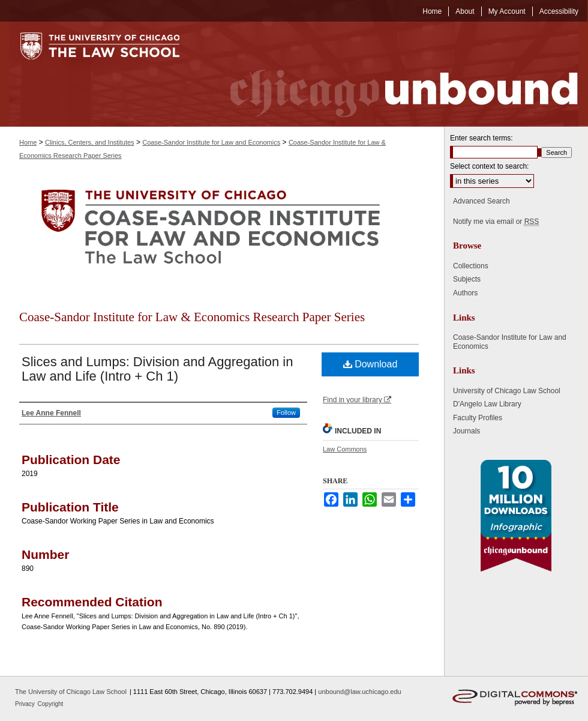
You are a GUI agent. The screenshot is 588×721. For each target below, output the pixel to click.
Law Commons (345, 449)
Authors (465, 293)
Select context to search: (489, 166)
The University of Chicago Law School (71, 692)
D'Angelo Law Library (487, 404)
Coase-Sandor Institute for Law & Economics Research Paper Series (192, 317)
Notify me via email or (496, 222)
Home (28, 142)
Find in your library (357, 400)
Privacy (26, 704)
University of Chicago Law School (507, 391)
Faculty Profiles (478, 418)
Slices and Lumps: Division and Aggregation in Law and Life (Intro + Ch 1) (157, 369)
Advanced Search (481, 201)
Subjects (467, 279)
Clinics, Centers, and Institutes (90, 142)
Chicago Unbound (393, 74)
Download (370, 364)
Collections (471, 266)
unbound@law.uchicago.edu (359, 692)
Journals (466, 431)
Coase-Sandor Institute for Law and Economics (211, 142)
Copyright (51, 704)
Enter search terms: (481, 138)
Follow (286, 412)
